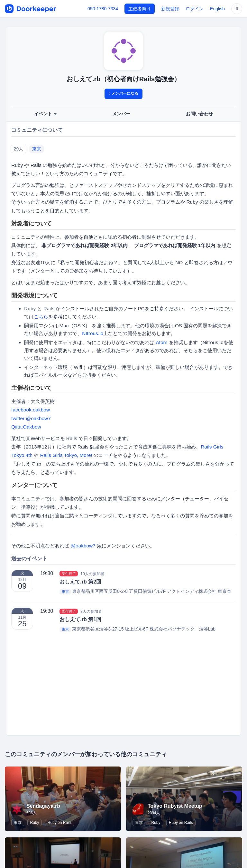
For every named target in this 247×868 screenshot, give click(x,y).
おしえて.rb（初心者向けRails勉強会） (123, 79)
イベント (45, 114)
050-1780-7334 (103, 9)
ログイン (195, 9)
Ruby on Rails (60, 823)
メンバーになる (123, 93)
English (217, 9)
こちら (41, 317)
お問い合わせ (199, 114)
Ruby (34, 823)
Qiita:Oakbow (26, 427)
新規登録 (170, 9)
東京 (37, 149)
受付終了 (69, 574)
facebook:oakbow (31, 410)
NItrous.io (93, 333)
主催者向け (140, 9)
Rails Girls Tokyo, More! (66, 455)
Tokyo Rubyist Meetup (175, 806)
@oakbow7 (83, 546)
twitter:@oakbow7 (31, 418)
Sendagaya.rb (43, 806)
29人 (19, 149)
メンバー (121, 114)
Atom (161, 342)
